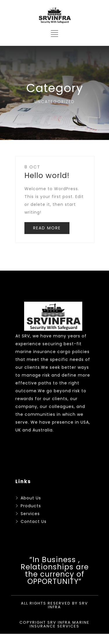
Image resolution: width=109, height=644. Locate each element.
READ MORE (47, 228)
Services (30, 514)
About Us (31, 498)
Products (31, 506)
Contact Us (34, 521)
